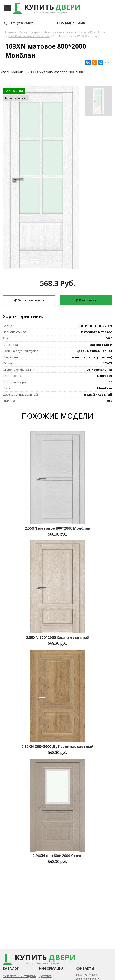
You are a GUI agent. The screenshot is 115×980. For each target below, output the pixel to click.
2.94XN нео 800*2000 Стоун (57, 856)
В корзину (86, 300)
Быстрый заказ (29, 300)
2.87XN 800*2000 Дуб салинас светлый (57, 747)
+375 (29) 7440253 (20, 23)
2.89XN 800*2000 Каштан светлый (58, 637)
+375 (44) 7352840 (71, 23)
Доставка (45, 976)
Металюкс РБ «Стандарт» (20, 976)
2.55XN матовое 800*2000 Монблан (58, 528)
